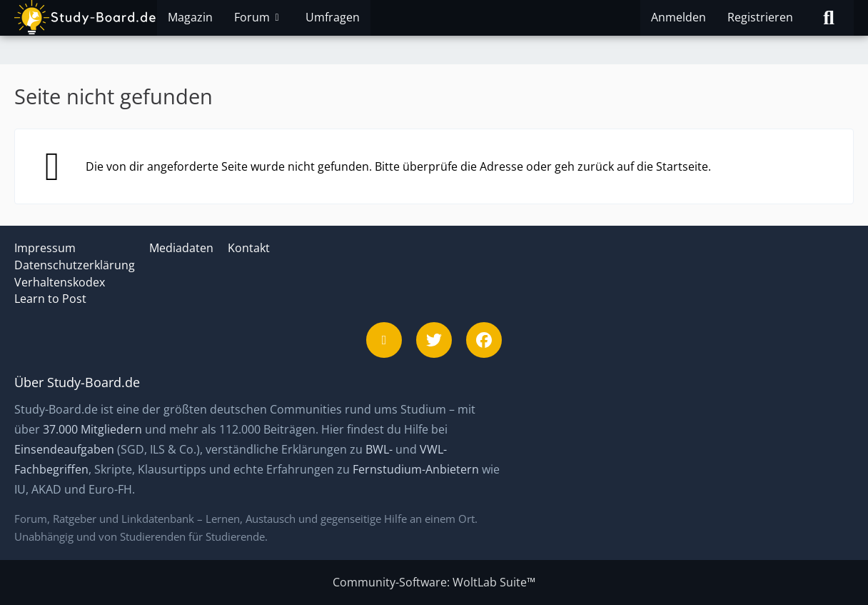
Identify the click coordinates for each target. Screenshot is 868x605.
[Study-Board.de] (86, 18)
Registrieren (760, 17)
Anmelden (678, 17)
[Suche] (829, 18)
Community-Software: (434, 582)
